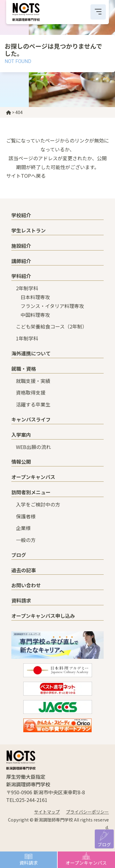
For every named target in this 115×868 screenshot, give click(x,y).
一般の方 (26, 540)
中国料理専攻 (35, 315)
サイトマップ (47, 812)
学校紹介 (21, 215)
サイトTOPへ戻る (26, 176)
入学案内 (21, 435)
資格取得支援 (31, 392)
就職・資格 (24, 369)
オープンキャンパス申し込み (43, 616)
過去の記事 (24, 570)
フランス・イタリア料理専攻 (52, 306)
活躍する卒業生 (33, 404)
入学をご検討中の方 (38, 504)
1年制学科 (27, 338)
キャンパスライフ (31, 419)
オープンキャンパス (86, 863)
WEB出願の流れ (33, 447)
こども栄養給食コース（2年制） (52, 326)
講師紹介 (21, 261)
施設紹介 (21, 246)
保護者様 (26, 516)
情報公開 (21, 462)
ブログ (104, 844)
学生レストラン (29, 230)
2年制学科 (27, 288)
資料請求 (29, 863)
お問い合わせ (26, 585)
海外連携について (31, 353)
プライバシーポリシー (87, 812)
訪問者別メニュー (31, 492)
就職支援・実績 (33, 381)
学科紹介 (21, 276)
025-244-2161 (32, 800)
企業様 (23, 528)
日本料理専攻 (35, 297)
